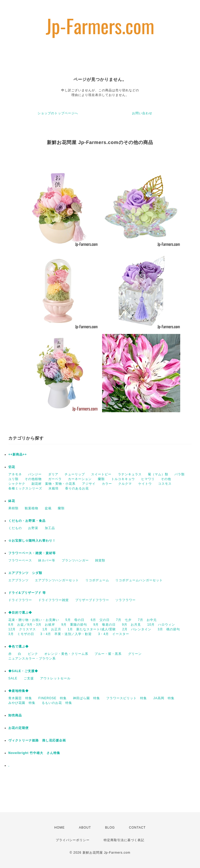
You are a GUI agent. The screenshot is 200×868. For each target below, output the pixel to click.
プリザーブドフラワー (92, 600)
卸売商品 (15, 715)
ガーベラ (55, 479)
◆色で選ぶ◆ (18, 646)
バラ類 (180, 474)
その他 (166, 479)
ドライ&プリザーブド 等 (27, 593)
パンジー (35, 474)
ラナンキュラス (130, 474)
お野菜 (33, 528)
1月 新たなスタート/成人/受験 (92, 629)
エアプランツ (18, 580)
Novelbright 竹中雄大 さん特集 (34, 753)
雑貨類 (100, 560)
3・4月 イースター (114, 634)
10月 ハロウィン (161, 625)
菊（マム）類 (158, 474)
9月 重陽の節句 (74, 625)
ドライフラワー (20, 600)
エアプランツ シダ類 (25, 573)
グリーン (135, 654)
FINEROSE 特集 (52, 698)
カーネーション (80, 479)
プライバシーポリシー (73, 840)
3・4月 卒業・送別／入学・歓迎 (66, 634)
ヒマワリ (148, 479)
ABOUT (85, 828)
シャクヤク (17, 484)
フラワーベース (20, 560)
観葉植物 (32, 508)
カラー (107, 484)
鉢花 (12, 501)
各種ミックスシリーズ (25, 488)
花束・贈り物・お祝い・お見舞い (34, 620)
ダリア (53, 474)
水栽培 (54, 488)
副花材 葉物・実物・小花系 (54, 484)
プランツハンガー (75, 560)
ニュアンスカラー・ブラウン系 (32, 659)
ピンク (33, 654)
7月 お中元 (147, 620)
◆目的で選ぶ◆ (20, 613)
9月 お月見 (131, 625)
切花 (12, 467)
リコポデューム (97, 580)
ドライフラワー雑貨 (54, 600)
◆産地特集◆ (18, 691)
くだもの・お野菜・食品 (27, 521)
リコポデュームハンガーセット (139, 580)
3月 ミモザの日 (21, 634)
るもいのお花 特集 (57, 703)
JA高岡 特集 (164, 698)
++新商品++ (18, 454)
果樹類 (13, 508)
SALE (13, 678)
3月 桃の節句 (169, 629)
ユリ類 (13, 479)
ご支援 (29, 678)
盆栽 (48, 508)
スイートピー (101, 474)
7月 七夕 (124, 620)
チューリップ (75, 474)
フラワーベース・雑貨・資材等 (32, 553)
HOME (60, 828)
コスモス (165, 484)
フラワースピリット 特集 (127, 698)
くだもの (15, 528)
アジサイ (89, 484)
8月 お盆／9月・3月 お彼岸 (32, 625)
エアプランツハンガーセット (57, 580)
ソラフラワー (126, 600)
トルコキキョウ (123, 479)
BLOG (110, 828)
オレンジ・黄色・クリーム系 (66, 654)
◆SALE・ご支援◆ (23, 671)
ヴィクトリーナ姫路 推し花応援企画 (37, 740)
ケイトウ (145, 484)
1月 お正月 (52, 629)
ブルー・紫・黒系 (108, 654)
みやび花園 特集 (22, 703)
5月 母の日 (75, 620)
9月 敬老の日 (104, 625)
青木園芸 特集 (20, 698)
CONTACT (137, 828)
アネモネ (15, 474)
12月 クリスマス (22, 629)
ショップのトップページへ (58, 113)
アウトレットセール (55, 678)
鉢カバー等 (47, 560)
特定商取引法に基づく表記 (124, 840)
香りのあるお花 (77, 488)
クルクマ (125, 484)
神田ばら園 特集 (86, 698)
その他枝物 (33, 479)
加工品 (50, 528)
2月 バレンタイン (137, 629)
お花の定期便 (18, 728)
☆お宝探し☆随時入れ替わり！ (32, 541)
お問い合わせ (142, 113)
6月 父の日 (100, 620)
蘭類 (101, 479)
